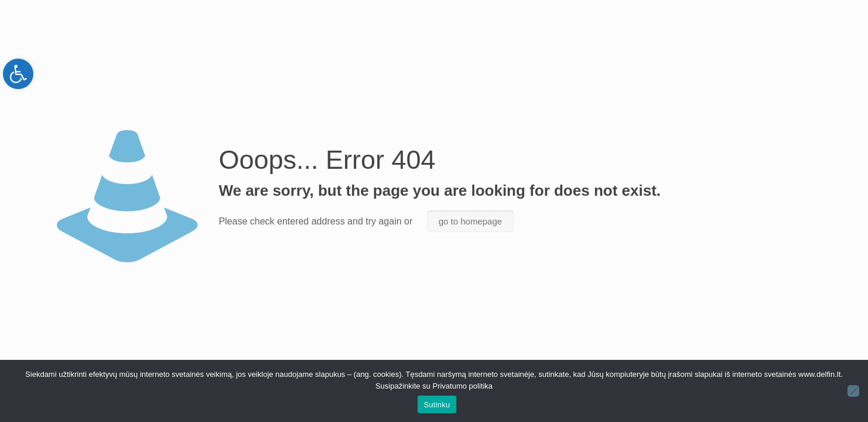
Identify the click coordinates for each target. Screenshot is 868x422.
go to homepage (470, 221)
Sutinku (437, 405)
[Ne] (853, 391)
